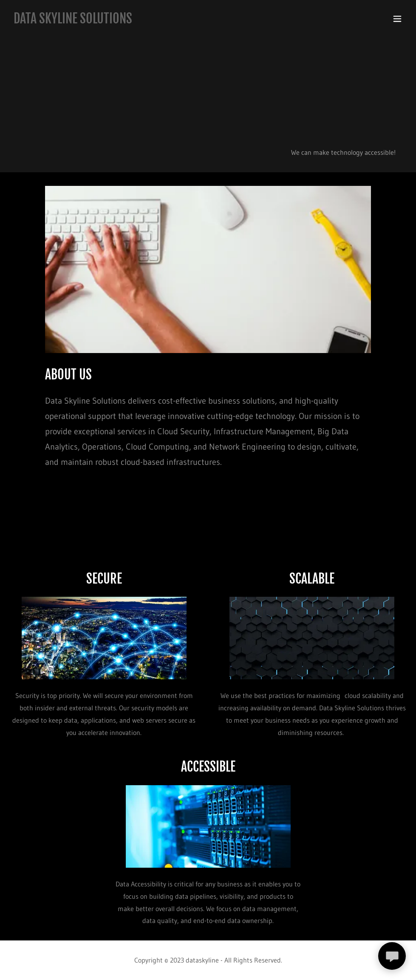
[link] (73, 21)
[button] (397, 19)
